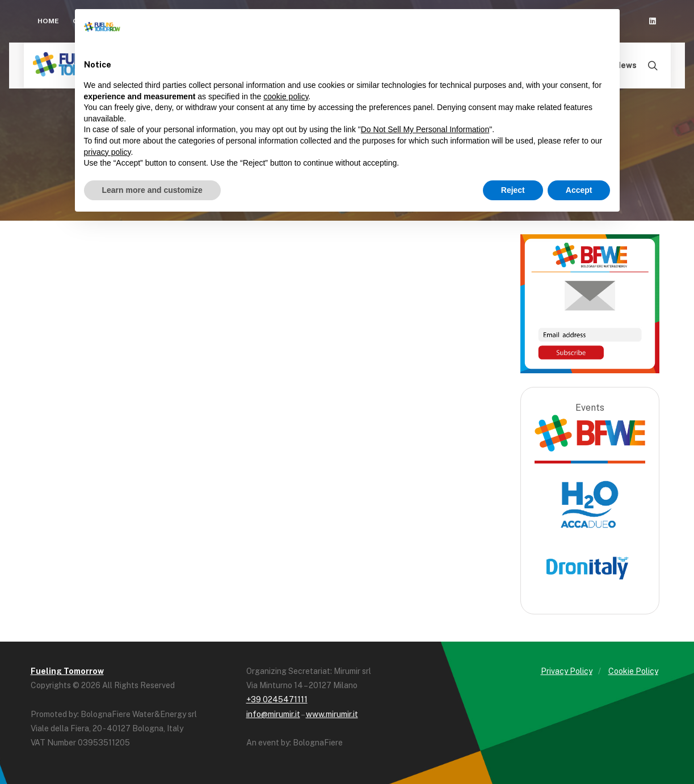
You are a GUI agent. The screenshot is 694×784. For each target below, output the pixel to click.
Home (48, 21)
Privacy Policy (567, 671)
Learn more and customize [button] (152, 190)
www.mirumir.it (332, 714)
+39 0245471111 (277, 699)
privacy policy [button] (108, 152)
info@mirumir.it (273, 714)
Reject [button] (513, 190)
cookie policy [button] (286, 96)
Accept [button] (579, 190)
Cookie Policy (633, 671)
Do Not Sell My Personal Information (425, 129)
